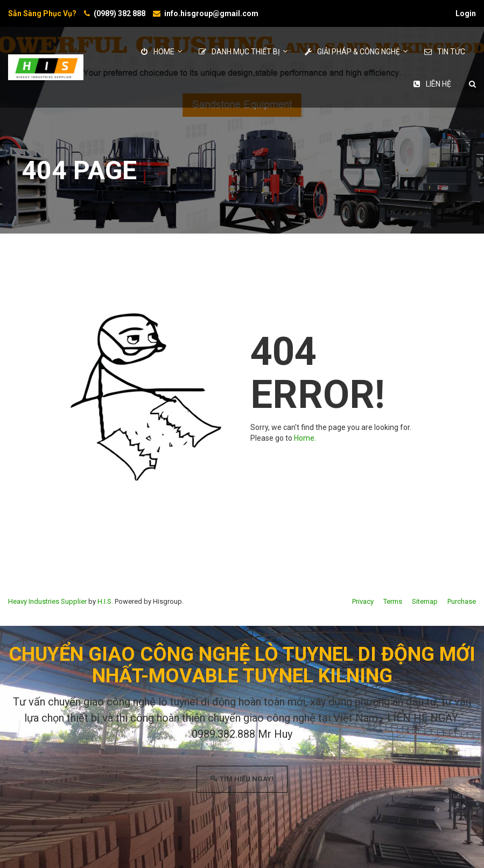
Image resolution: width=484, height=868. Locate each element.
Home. (305, 438)
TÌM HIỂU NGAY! (242, 779)
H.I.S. (105, 601)
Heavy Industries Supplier (47, 601)
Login (466, 13)
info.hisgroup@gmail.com (211, 13)
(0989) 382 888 (120, 13)
